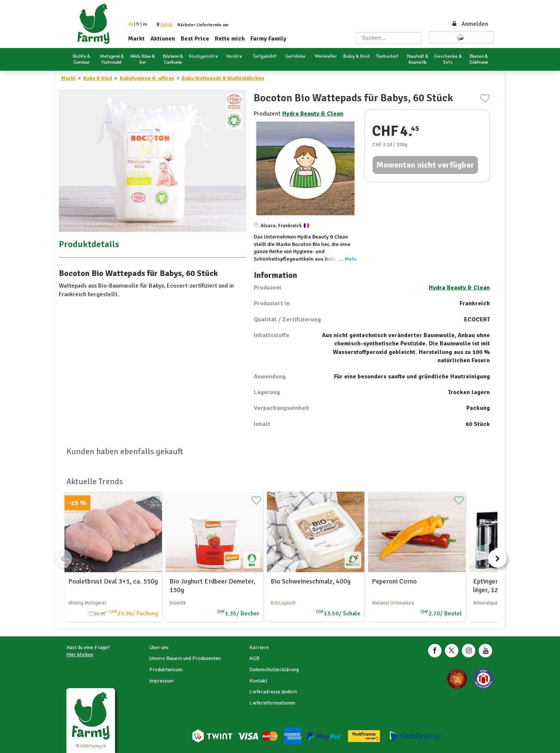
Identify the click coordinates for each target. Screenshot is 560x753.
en (145, 24)
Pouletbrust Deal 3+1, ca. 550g (113, 581)
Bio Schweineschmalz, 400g (311, 581)
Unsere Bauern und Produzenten (185, 658)
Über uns (159, 647)
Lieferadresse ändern (273, 692)
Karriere (259, 647)
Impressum (161, 681)
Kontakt (258, 681)
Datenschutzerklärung (274, 670)
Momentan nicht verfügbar (425, 165)
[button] (166, 25)
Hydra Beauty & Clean (313, 114)
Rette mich (230, 39)
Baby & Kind (98, 78)
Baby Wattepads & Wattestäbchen (223, 78)
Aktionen (163, 39)
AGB (254, 658)
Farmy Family (268, 39)
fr (138, 24)
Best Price (195, 39)
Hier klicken (80, 655)
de (131, 24)
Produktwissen (166, 670)
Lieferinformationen (272, 703)
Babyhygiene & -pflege (147, 78)
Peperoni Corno (394, 581)
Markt (136, 39)
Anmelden (470, 24)
